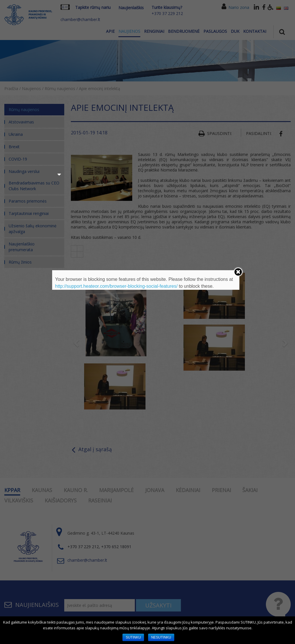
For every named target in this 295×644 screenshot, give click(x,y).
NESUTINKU (161, 637)
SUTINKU (133, 637)
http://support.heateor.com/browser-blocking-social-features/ (116, 286)
